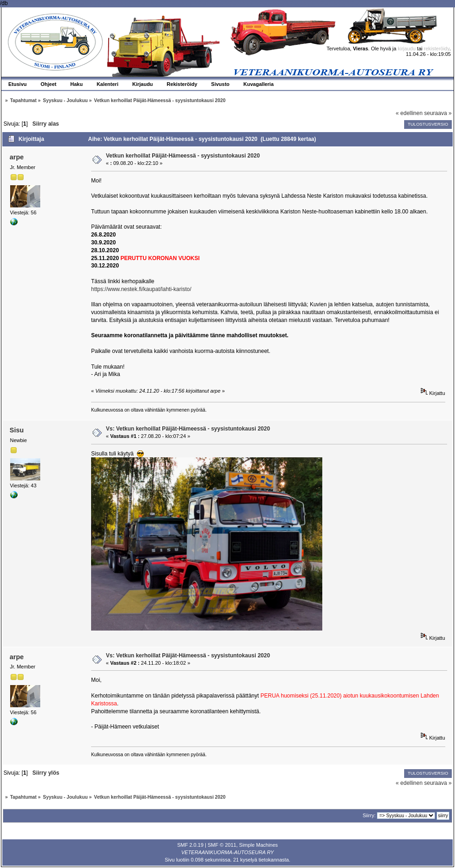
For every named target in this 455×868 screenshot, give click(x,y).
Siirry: (369, 815)
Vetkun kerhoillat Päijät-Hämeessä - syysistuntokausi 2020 (183, 156)
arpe (17, 157)
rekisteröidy (437, 49)
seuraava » (438, 113)
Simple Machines (258, 845)
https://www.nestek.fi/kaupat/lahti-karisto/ (141, 289)
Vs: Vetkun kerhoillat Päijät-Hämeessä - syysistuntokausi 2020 (188, 429)
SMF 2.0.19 (190, 845)
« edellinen (409, 113)
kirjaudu (407, 49)
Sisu (17, 430)
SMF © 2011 (222, 845)
